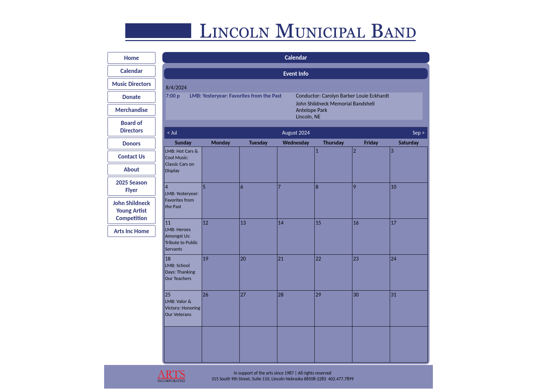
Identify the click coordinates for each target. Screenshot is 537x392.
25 (183, 304)
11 (181, 236)
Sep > (419, 133)
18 (180, 268)
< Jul (172, 133)
